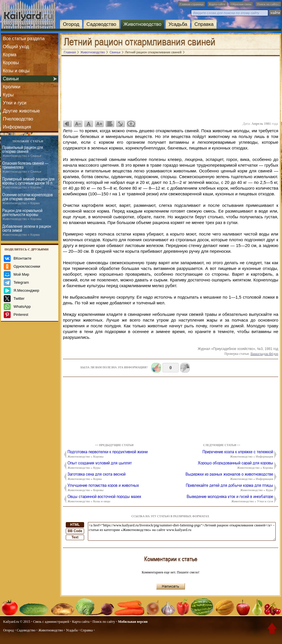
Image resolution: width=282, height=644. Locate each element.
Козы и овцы (16, 71)
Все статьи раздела (24, 39)
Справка (204, 24)
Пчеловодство (18, 119)
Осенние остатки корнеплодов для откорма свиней (28, 199)
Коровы (11, 63)
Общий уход (16, 47)
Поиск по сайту (104, 622)
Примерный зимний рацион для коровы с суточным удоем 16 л (28, 183)
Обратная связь (241, 4)
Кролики (12, 87)
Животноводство (142, 24)
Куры (8, 95)
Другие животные (21, 111)
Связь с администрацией (51, 622)
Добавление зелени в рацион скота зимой (27, 230)
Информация (17, 127)
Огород (71, 24)
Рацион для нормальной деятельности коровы (22, 215)
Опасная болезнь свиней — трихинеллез (25, 167)
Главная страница (192, 4)
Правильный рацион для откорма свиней (23, 151)
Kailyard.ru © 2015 (17, 622)
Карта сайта (217, 4)
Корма (10, 55)
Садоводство (101, 24)
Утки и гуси (15, 103)
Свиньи (11, 79)
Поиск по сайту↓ (268, 4)
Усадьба (178, 24)
